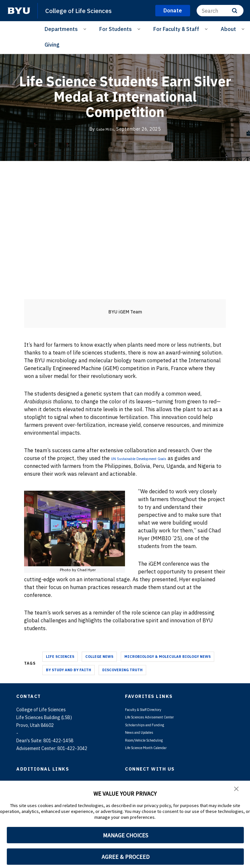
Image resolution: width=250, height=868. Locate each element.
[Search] (220, 11)
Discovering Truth (122, 670)
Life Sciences (60, 657)
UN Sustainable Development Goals (154, 458)
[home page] (19, 11)
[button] (237, 790)
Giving (52, 45)
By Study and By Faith (69, 670)
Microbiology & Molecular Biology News (167, 657)
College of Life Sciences (83, 10)
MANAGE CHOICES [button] (125, 835)
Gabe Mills (105, 129)
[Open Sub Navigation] (86, 29)
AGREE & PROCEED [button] (125, 857)
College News (99, 657)
